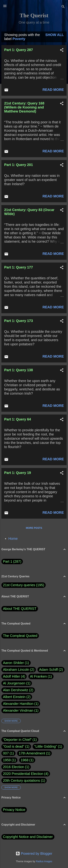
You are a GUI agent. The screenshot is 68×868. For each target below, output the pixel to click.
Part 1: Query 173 (19, 321)
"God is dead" (14, 746)
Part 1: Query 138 (19, 370)
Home (13, 539)
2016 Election (14, 767)
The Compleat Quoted (20, 636)
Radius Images (44, 861)
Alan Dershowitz (18, 690)
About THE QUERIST (20, 609)
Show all (55, 35)
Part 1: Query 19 (18, 473)
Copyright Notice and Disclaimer (28, 837)
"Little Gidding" (46, 746)
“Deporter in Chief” (17, 740)
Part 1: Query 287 (19, 50)
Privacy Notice (14, 810)
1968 (25, 760)
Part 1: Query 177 (19, 267)
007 (6, 753)
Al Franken (41, 676)
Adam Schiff (51, 670)
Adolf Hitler (14, 676)
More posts (34, 528)
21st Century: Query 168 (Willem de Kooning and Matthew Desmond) (24, 107)
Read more (53, 90)
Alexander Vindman (21, 711)
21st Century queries (19, 585)
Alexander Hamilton (21, 704)
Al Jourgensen (17, 683)
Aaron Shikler (16, 663)
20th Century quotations (21, 780)
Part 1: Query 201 (19, 165)
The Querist (34, 15)
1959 (7, 760)
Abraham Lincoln (19, 670)
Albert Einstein (17, 697)
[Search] (63, 7)
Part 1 (12, 562)
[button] (62, 50)
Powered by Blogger (34, 854)
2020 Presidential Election (23, 774)
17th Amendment (32, 753)
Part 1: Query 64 (18, 419)
